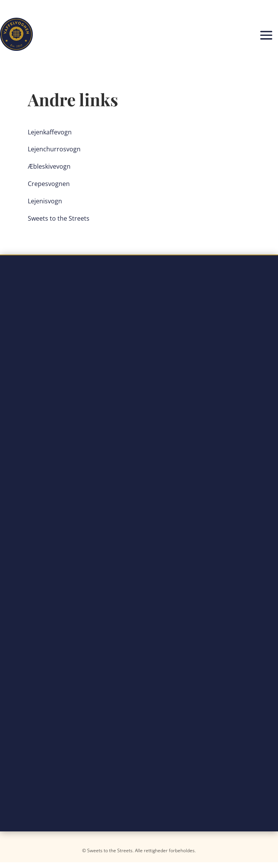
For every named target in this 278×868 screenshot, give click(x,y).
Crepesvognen (49, 184)
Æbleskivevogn (49, 166)
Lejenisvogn (45, 201)
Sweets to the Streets (59, 218)
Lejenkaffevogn (50, 132)
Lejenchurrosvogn (54, 149)
